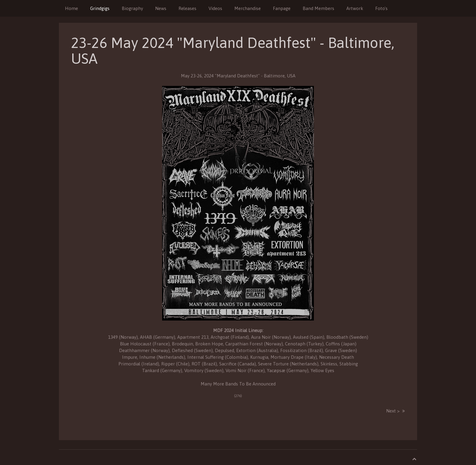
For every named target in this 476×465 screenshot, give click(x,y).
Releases (187, 8)
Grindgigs (100, 8)
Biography (132, 8)
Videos (215, 8)
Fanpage (282, 8)
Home (71, 8)
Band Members (318, 8)
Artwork (355, 8)
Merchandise (248, 8)
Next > (393, 411)
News (161, 8)
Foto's (381, 8)
